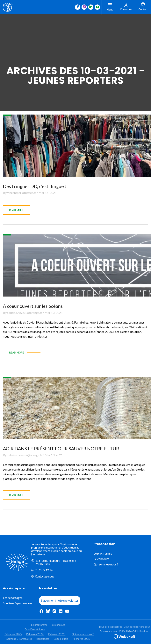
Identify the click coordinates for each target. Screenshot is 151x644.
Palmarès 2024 (35, 634)
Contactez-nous (43, 576)
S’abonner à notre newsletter (60, 600)
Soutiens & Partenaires (19, 639)
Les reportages (13, 598)
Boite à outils (61, 639)
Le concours (101, 559)
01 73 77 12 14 (42, 570)
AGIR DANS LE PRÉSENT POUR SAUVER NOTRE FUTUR (61, 448)
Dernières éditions (35, 629)
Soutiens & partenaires (18, 603)
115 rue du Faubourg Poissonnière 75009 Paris (54, 562)
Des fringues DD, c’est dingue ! (35, 186)
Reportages (43, 639)
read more (17, 210)
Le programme (103, 553)
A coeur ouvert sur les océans (33, 306)
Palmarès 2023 (57, 634)
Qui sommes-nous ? (106, 564)
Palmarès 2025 (13, 634)
